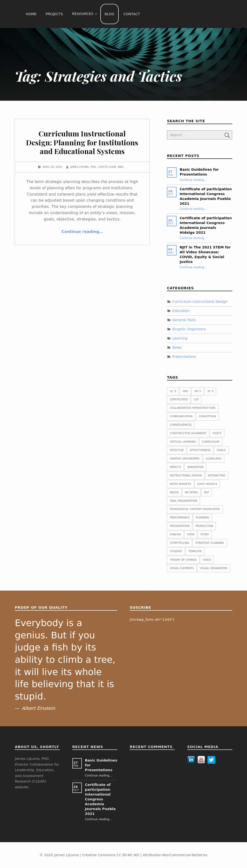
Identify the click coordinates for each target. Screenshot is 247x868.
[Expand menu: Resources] (96, 14)
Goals (221, 450)
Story (205, 534)
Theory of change (183, 560)
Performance (180, 518)
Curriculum (211, 442)
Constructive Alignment (188, 433)
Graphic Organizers (189, 329)
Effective (177, 450)
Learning (180, 338)
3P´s (210, 391)
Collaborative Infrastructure (193, 408)
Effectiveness (200, 450)
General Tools (184, 320)
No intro (192, 492)
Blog (110, 14)
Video (207, 560)
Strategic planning (210, 543)
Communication (181, 416)
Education (181, 311)
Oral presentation (184, 501)
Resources (83, 14)
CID (196, 399)
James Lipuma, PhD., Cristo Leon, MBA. (97, 167)
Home (31, 14)
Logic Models (207, 484)
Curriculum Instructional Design (200, 302)
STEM (191, 534)
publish (175, 534)
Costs (217, 433)
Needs (174, 492)
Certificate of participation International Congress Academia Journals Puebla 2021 (100, 799)
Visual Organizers (214, 568)
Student (176, 551)
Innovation (195, 467)
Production (204, 526)
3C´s (173, 391)
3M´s (198, 391)
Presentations (184, 356)
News (177, 347)
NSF (207, 492)
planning (203, 518)
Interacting (217, 476)
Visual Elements (182, 568)
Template (195, 551)
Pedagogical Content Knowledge (195, 509)
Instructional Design (186, 476)
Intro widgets (180, 484)
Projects (54, 14)
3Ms (185, 391)
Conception (207, 416)
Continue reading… (82, 232)
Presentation (180, 526)
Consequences (181, 425)
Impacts (175, 467)
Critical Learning (183, 442)
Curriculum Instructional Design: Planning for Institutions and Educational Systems (82, 142)
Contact (132, 14)
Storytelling (179, 543)
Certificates (179, 399)
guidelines (214, 459)
